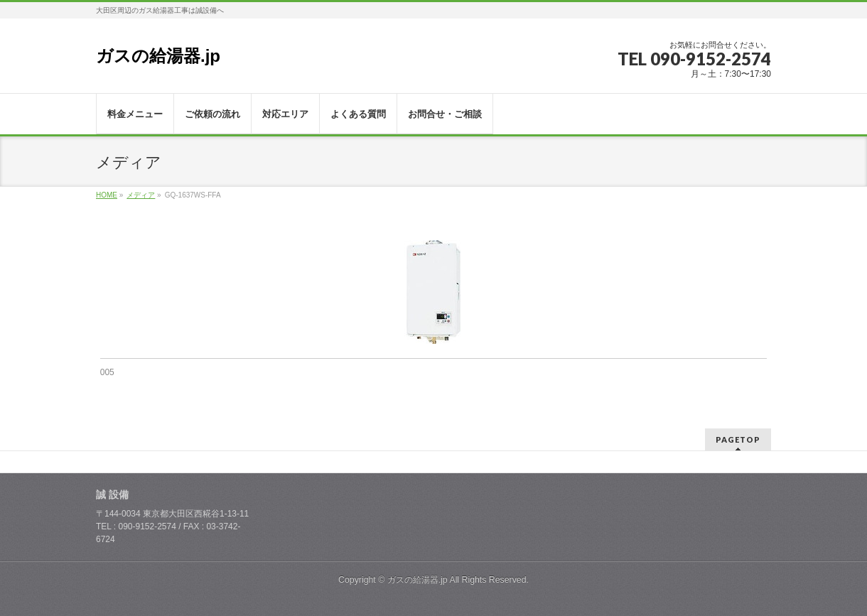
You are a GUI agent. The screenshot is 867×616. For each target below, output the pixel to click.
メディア (141, 195)
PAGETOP (738, 439)
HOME (107, 195)
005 (107, 372)
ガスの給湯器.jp (158, 56)
